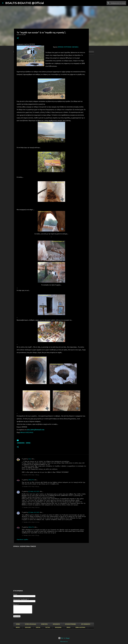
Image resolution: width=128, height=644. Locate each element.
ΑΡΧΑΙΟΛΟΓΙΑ (21, 443)
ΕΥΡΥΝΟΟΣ (68, 47)
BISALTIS (31, 480)
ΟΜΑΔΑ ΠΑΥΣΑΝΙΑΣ (27, 432)
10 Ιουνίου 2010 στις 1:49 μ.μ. (31, 475)
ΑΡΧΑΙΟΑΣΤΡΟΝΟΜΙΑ (71, 624)
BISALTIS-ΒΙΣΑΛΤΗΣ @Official (25, 3)
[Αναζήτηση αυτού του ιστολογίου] (117, 3)
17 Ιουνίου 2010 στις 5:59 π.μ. (31, 507)
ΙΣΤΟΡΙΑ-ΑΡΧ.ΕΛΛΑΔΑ (31, 624)
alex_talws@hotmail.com (36, 430)
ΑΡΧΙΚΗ (18, 624)
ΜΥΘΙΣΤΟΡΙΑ (44, 624)
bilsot (30, 459)
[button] (18, 38)
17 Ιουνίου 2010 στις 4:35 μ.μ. (31, 535)
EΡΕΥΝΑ (28, 443)
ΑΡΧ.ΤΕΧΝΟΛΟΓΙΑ (86, 624)
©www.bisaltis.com (64, 642)
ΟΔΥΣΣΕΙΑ (75, 47)
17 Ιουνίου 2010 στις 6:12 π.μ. (31, 522)
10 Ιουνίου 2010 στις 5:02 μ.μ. (31, 486)
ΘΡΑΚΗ (68, 627)
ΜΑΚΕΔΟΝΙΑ (58, 627)
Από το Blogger (64, 638)
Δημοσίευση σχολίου (22, 539)
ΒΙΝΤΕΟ (18, 627)
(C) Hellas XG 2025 (34, 491)
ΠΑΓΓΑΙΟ (48, 627)
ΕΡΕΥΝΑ (38, 627)
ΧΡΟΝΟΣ (60, 47)
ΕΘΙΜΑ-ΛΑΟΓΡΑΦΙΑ (80, 627)
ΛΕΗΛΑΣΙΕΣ (28, 627)
